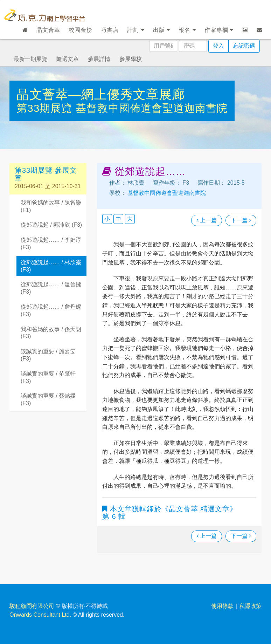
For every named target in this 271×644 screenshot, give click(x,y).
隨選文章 (68, 59)
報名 (187, 30)
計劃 (136, 30)
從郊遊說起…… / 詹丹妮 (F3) (51, 310)
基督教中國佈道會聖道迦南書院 (152, 108)
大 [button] (130, 219)
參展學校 (131, 59)
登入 (218, 46)
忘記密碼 (244, 46)
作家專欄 (219, 30)
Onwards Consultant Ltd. (40, 615)
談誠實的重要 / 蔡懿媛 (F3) (48, 399)
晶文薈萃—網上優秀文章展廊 (101, 94)
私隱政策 (250, 606)
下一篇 (241, 220)
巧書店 (110, 30)
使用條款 (222, 606)
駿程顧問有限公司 (32, 606)
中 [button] (118, 219)
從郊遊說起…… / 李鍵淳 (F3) (51, 244)
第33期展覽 (46, 108)
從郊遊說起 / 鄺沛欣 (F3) (51, 225)
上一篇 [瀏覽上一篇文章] (207, 220)
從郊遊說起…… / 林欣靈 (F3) (51, 266)
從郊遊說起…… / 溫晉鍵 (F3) (51, 288)
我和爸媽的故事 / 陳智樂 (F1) (51, 206)
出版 (162, 30)
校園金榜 (81, 30)
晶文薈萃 (48, 30)
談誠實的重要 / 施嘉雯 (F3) (48, 355)
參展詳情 (99, 59)
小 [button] (107, 219)
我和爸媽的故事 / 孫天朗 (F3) (51, 333)
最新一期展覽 (30, 59)
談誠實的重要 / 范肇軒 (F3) (48, 377)
